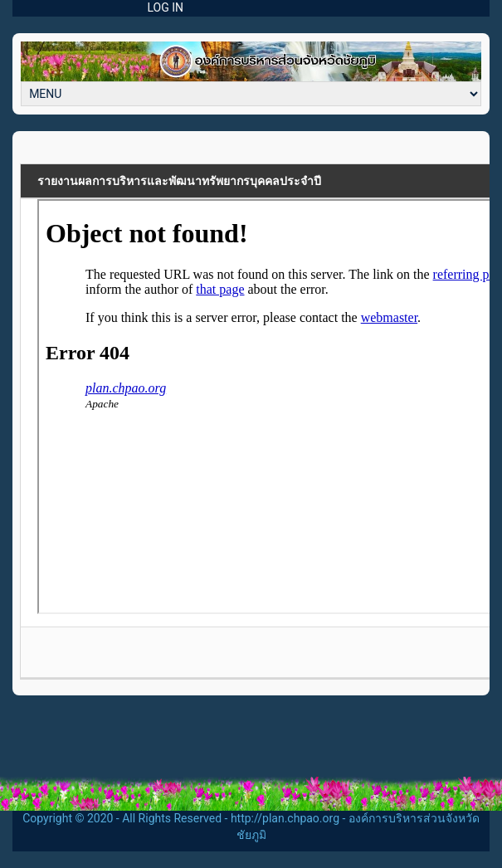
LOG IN (166, 7)
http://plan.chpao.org (285, 818)
